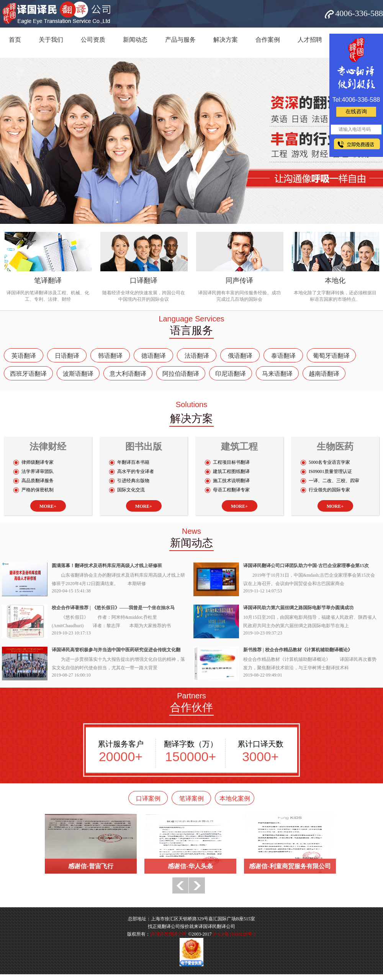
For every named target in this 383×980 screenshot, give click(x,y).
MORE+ (48, 506)
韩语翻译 (110, 356)
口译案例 (148, 798)
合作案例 (268, 40)
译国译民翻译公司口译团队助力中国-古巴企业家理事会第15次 (306, 566)
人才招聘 (310, 40)
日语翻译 (67, 356)
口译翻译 (144, 280)
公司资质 (93, 40)
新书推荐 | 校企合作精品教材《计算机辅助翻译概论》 (298, 650)
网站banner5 (191, 141)
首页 (15, 40)
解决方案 (226, 40)
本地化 (335, 280)
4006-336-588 (359, 13)
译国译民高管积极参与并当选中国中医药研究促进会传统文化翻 (116, 650)
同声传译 (239, 280)
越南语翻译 (324, 374)
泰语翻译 (283, 356)
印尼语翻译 (231, 374)
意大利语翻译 (128, 374)
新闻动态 (135, 40)
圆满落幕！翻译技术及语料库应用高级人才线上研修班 (107, 566)
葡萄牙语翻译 (331, 356)
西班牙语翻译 (28, 374)
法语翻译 (197, 356)
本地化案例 (235, 798)
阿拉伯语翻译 (181, 374)
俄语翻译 (240, 356)
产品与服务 (180, 40)
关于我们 (51, 40)
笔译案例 (191, 798)
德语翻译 (154, 356)
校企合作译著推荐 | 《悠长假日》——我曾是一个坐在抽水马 (113, 608)
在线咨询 (356, 112)
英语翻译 (24, 356)
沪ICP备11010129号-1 (234, 934)
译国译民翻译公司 (169, 934)
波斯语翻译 (78, 374)
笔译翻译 (48, 280)
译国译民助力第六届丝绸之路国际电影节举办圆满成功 (298, 608)
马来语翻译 (277, 374)
